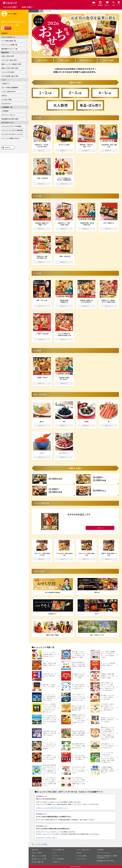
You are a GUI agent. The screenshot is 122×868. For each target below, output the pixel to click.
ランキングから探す (8, 72)
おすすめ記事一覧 (58, 850)
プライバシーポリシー (9, 115)
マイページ (56, 856)
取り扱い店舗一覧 (37, 862)
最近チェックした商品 (39, 856)
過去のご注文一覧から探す (10, 68)
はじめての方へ (6, 104)
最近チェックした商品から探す (11, 64)
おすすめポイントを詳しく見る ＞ (47, 838)
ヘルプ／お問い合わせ (9, 91)
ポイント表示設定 (58, 859)
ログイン (8, 148)
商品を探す (35, 850)
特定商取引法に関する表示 (10, 119)
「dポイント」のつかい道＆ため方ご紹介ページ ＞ (52, 808)
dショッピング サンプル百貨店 (11, 126)
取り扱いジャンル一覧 (39, 859)
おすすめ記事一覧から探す (10, 76)
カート (54, 853)
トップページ (33, 11)
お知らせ (4, 96)
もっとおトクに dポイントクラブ (12, 134)
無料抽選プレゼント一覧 (9, 49)
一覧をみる (100, 528)
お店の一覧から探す (8, 56)
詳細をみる (41, 150)
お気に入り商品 (37, 853)
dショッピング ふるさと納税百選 (12, 130)
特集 (41, 11)
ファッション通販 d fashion (10, 138)
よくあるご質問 (6, 100)
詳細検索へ (5, 33)
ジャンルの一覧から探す (9, 60)
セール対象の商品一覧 (9, 41)
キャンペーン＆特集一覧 (9, 45)
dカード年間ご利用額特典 (10, 87)
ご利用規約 (5, 111)
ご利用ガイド (6, 83)
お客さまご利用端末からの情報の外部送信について (107, 857)
